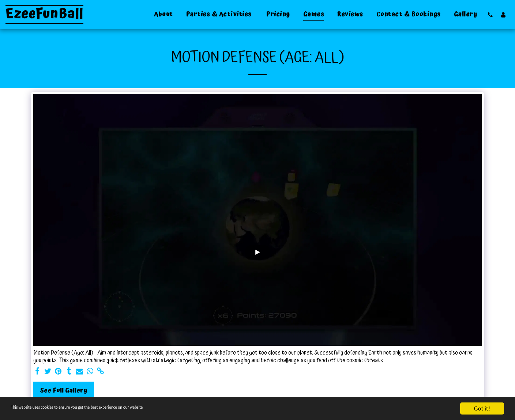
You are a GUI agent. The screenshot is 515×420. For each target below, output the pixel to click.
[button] (490, 15)
